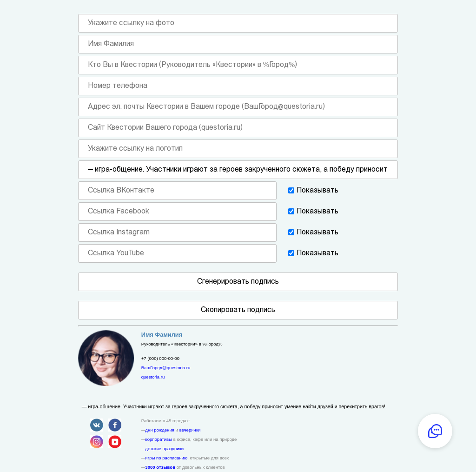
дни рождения (160, 430)
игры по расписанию (166, 458)
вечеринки (190, 430)
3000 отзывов (160, 467)
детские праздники (164, 449)
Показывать (317, 191)
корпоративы (159, 439)
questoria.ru (153, 377)
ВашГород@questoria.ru (166, 368)
